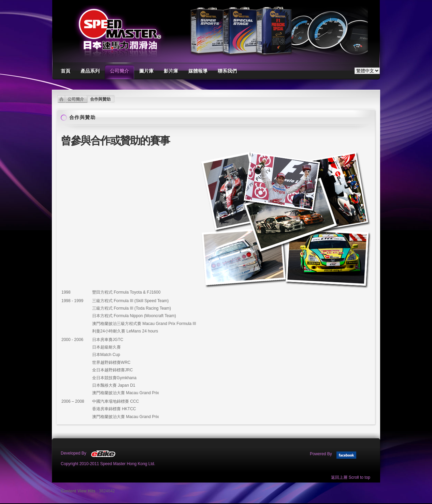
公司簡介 (76, 99)
